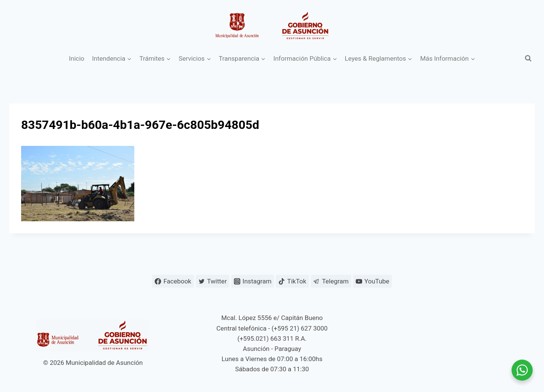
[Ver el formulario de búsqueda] (528, 58)
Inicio (77, 58)
